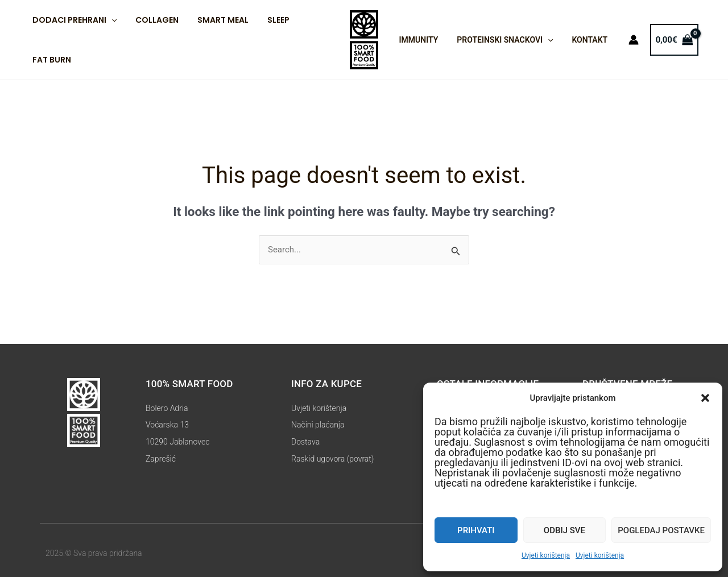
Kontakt (583, 40)
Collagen (152, 20)
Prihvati (476, 530)
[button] (705, 398)
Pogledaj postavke (661, 530)
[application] (110, 20)
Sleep (268, 20)
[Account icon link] (625, 40)
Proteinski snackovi (501, 40)
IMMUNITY (417, 40)
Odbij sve (564, 530)
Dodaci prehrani (73, 20)
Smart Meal (216, 20)
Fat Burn (50, 60)
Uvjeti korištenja (546, 555)
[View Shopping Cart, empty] (666, 40)
